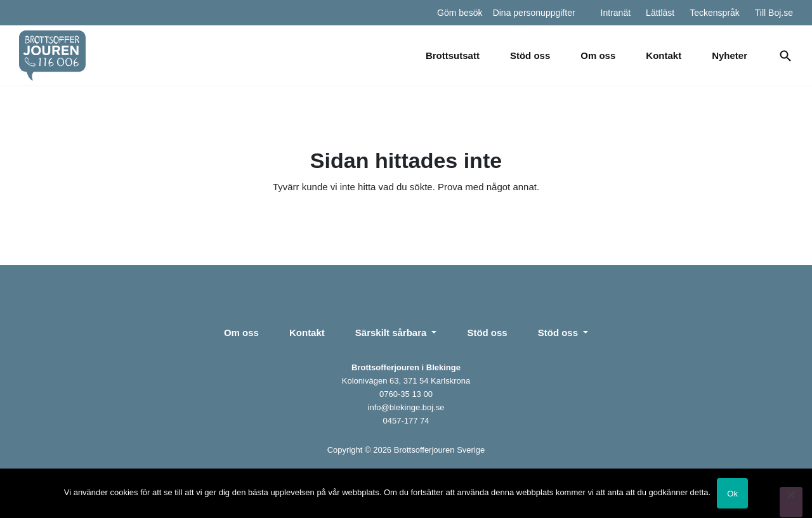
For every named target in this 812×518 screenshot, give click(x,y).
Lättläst (660, 13)
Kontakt (664, 55)
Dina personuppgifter (534, 13)
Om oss (598, 55)
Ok (732, 494)
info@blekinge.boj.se (406, 407)
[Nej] (791, 502)
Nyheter (730, 55)
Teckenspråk (715, 13)
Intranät (616, 13)
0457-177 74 (406, 421)
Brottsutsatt (453, 55)
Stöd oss (530, 55)
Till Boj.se (774, 13)
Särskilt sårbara (392, 333)
